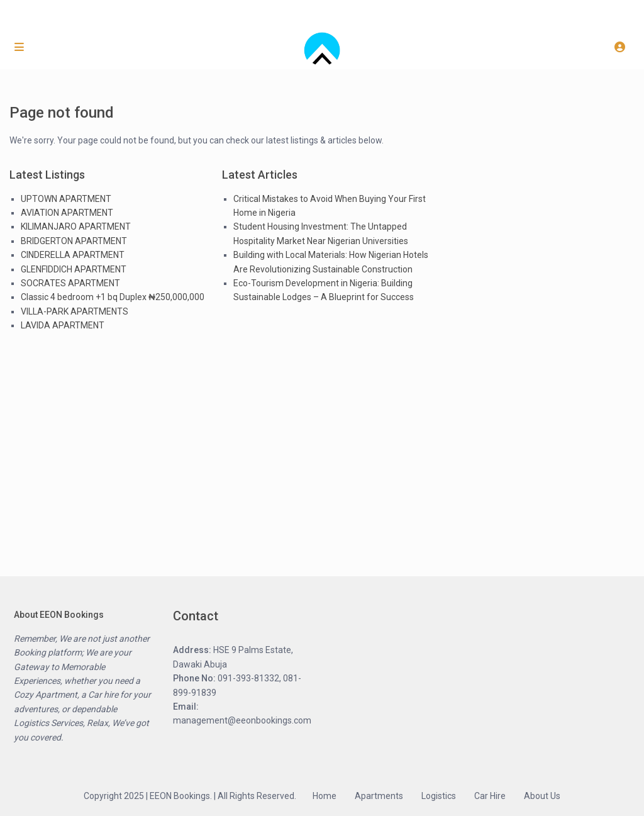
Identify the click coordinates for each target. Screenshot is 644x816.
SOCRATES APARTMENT (70, 283)
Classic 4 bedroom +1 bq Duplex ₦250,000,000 (113, 297)
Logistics (439, 796)
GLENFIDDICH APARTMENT (74, 269)
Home (325, 796)
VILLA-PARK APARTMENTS (75, 311)
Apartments (379, 796)
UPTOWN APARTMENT (66, 199)
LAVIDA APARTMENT (63, 325)
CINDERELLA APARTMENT (73, 255)
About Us (542, 796)
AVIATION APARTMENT (67, 213)
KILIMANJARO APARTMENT (76, 226)
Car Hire (490, 796)
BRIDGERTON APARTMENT (74, 241)
